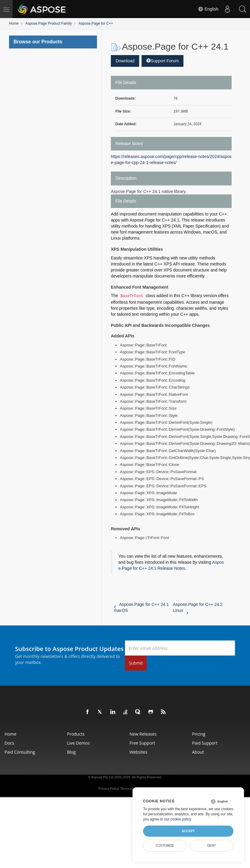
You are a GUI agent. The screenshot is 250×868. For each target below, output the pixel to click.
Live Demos (78, 743)
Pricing (199, 734)
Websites (138, 752)
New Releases (143, 734)
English (208, 9)
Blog (72, 752)
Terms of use (130, 789)
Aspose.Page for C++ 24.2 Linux (198, 608)
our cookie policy (178, 819)
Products (76, 734)
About (198, 752)
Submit (136, 663)
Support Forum (162, 61)
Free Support (142, 743)
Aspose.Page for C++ (96, 23)
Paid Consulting (20, 752)
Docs (9, 743)
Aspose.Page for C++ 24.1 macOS (141, 607)
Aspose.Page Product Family (49, 23)
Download (125, 61)
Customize (165, 845)
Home (14, 23)
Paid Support (205, 743)
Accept (188, 831)
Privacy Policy (108, 789)
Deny (212, 845)
